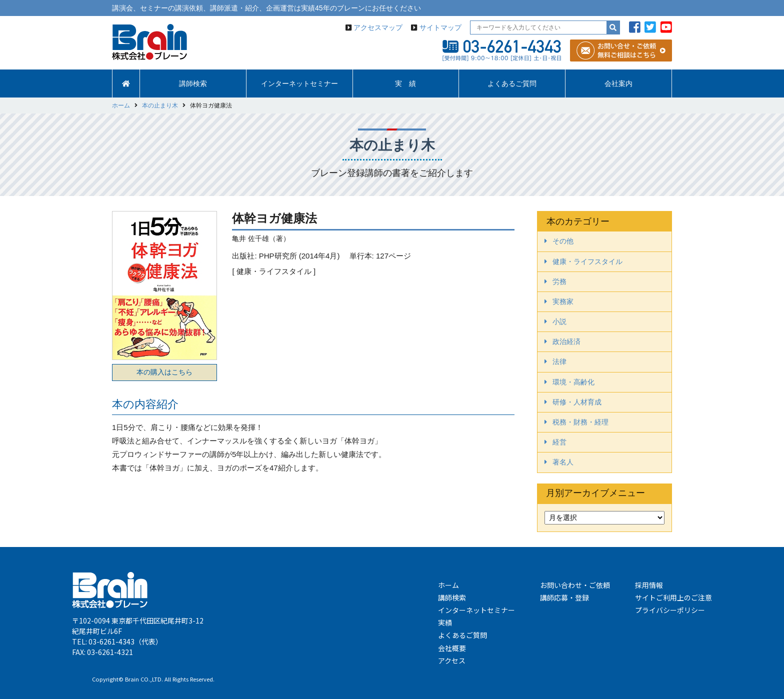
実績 (445, 622)
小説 (559, 321)
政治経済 (566, 341)
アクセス (452, 660)
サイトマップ (440, 27)
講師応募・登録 (564, 597)
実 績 (405, 83)
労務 (559, 281)
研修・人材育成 (577, 402)
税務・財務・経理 (580, 422)
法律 (559, 361)
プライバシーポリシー (670, 610)
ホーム (448, 585)
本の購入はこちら (164, 372)
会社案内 (618, 83)
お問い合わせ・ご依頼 (575, 585)
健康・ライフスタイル (587, 261)
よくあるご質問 (512, 83)
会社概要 (452, 648)
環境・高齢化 (573, 382)
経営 (559, 442)
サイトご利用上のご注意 (673, 597)
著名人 (563, 462)
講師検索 (193, 83)
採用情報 (649, 585)
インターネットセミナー (299, 83)
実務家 (563, 301)
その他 (563, 241)
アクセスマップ (378, 27)
